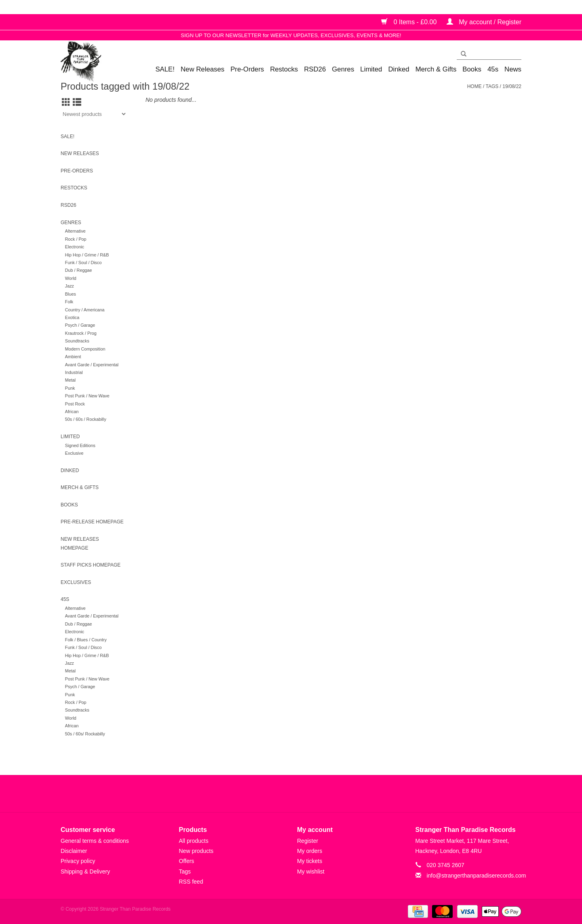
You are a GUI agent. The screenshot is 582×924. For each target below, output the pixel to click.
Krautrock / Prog (81, 333)
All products (194, 841)
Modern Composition (85, 349)
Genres (343, 69)
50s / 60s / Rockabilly (86, 419)
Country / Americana (85, 310)
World (71, 278)
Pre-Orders (247, 69)
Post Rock (75, 404)
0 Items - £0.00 (410, 22)
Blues (71, 294)
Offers (187, 861)
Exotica (72, 317)
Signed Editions (80, 445)
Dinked (399, 69)
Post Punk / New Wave (87, 396)
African (72, 412)
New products (196, 851)
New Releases (202, 69)
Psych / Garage (80, 325)
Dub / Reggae (79, 270)
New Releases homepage (80, 544)
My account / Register (484, 22)
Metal (70, 380)
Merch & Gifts (436, 69)
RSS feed (191, 882)
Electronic (75, 247)
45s (493, 69)
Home (474, 86)
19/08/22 (512, 86)
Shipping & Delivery (85, 871)
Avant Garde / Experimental (92, 365)
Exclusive (74, 453)
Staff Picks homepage (91, 565)
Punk (70, 388)
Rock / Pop (76, 239)
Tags (492, 86)
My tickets (310, 861)
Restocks (284, 69)
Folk (69, 302)
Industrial (74, 372)
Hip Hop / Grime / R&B (87, 255)
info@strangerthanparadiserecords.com (476, 876)
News (513, 69)
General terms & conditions (95, 841)
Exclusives (76, 582)
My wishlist (311, 871)
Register (308, 841)
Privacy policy (78, 861)
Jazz (70, 286)
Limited (371, 69)
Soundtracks (77, 341)
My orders (310, 851)
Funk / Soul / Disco (83, 262)
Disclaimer (74, 851)
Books (472, 69)
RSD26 (315, 69)
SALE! (165, 69)
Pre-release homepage (92, 522)
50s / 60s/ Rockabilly (85, 734)
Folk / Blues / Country (86, 640)
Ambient (73, 357)
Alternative (75, 231)
